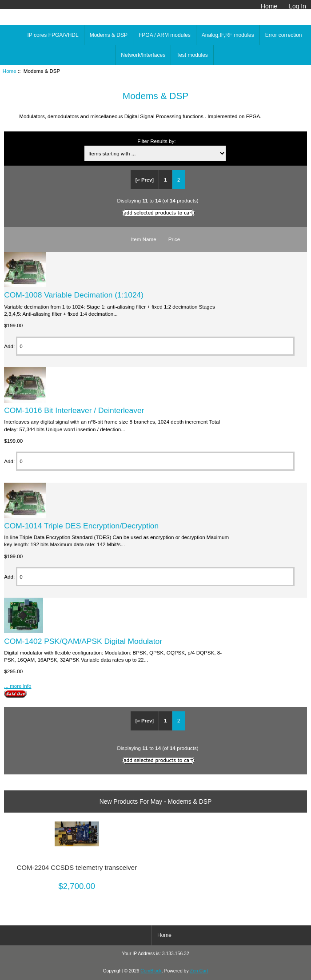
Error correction (284, 35)
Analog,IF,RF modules (228, 35)
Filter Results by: (156, 141)
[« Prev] (145, 180)
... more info (18, 686)
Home (269, 6)
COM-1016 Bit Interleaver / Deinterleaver (74, 410)
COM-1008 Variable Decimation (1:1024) (74, 295)
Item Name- (145, 239)
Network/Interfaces (143, 55)
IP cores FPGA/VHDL (53, 35)
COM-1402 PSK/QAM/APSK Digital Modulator (83, 641)
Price (174, 239)
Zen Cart (199, 971)
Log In (297, 6)
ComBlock (151, 971)
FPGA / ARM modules (165, 35)
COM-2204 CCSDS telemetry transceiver (77, 868)
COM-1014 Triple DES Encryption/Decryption (81, 526)
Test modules (192, 55)
